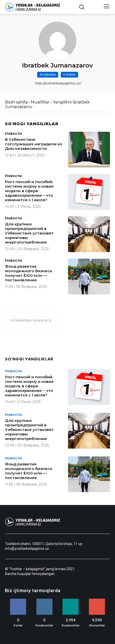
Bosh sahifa (16, 102)
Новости (13, 133)
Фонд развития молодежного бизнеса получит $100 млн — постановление (28, 273)
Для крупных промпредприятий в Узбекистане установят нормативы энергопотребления (29, 233)
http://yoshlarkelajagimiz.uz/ (58, 83)
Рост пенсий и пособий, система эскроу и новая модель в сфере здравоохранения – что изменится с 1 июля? (29, 191)
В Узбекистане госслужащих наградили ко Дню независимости (34, 144)
